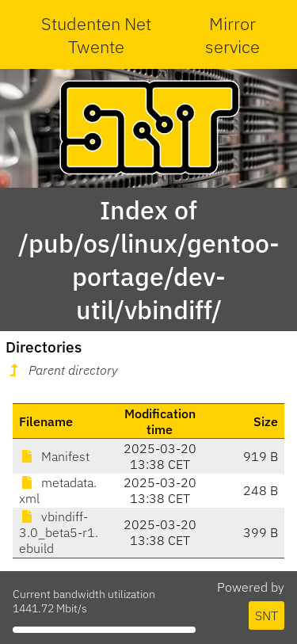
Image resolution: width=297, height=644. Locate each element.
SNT (267, 615)
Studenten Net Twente (96, 35)
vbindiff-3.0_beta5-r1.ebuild (59, 532)
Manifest (54, 456)
